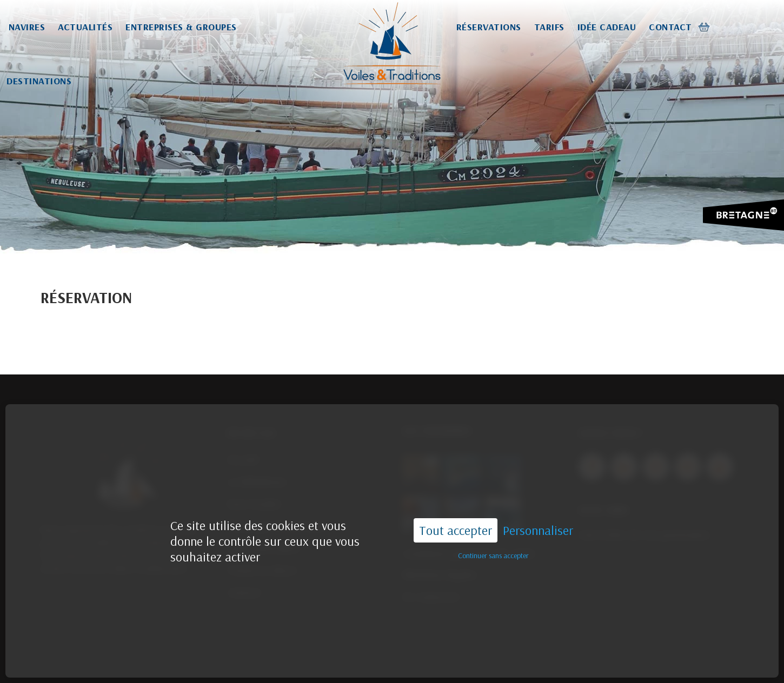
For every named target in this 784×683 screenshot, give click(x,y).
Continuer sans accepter (493, 538)
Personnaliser (538, 513)
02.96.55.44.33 (451, 663)
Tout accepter (456, 513)
